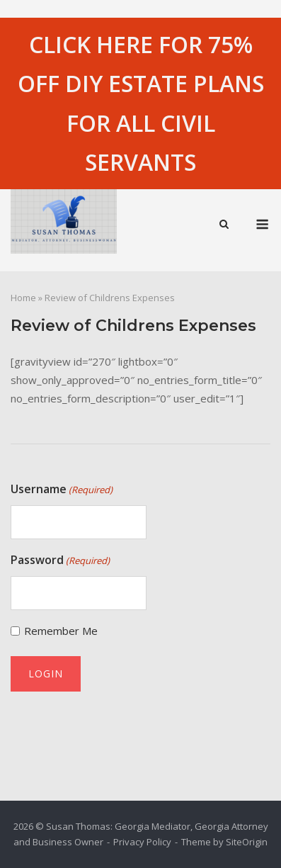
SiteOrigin (247, 842)
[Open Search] (224, 225)
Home (23, 298)
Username (62, 490)
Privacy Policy (142, 842)
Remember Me (61, 631)
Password (60, 560)
